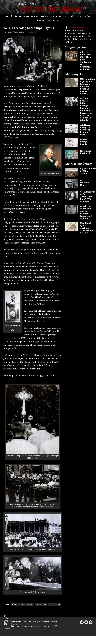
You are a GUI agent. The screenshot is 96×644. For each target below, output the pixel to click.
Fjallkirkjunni (44, 314)
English (7, 629)
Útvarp (35, 17)
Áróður (41, 21)
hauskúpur (16, 605)
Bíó (73, 17)
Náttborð (56, 17)
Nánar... (14, 624)
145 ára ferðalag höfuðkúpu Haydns (29, 28)
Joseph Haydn (41, 605)
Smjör (87, 17)
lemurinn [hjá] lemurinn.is (41, 626)
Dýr (79, 17)
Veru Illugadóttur (16, 32)
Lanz (66, 17)
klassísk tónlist (54, 605)
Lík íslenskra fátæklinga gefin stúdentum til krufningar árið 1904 (86, 61)
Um (49, 21)
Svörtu (45, 17)
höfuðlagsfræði (28, 605)
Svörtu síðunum (80, 28)
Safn (26, 17)
